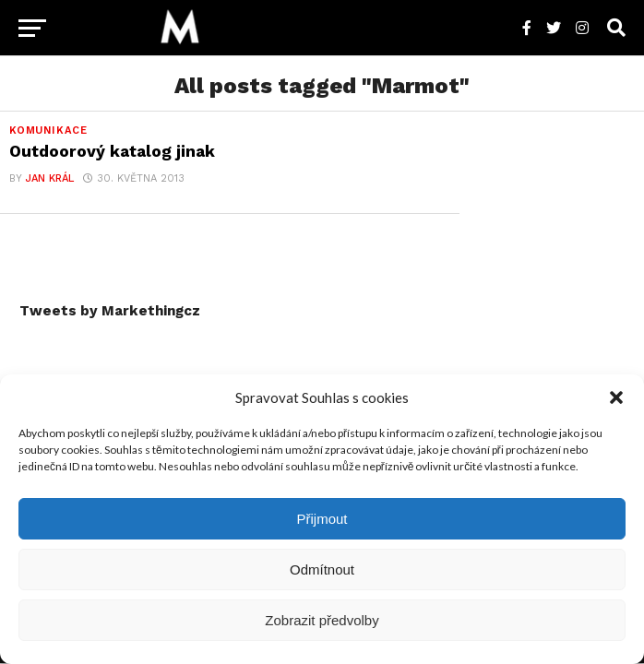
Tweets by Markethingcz (110, 311)
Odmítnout (322, 569)
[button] (616, 397)
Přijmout (322, 519)
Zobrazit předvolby (322, 620)
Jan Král (50, 178)
